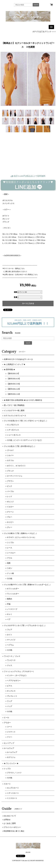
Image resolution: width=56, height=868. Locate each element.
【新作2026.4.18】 (14, 379)
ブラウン (10, 481)
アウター (7, 723)
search (36, 5)
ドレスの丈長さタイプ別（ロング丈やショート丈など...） (26, 421)
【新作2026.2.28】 (14, 389)
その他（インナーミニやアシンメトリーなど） (25, 440)
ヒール (6, 718)
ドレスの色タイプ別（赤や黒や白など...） (20, 446)
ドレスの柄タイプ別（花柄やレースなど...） (21, 533)
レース (10, 548)
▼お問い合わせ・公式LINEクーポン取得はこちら (20, 275)
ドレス (10, 665)
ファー (10, 737)
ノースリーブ (12, 609)
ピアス (10, 686)
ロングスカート (13, 788)
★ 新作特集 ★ (9, 370)
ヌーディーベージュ (15, 476)
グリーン (10, 512)
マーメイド (11, 640)
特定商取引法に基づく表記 (14, 831)
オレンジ (10, 502)
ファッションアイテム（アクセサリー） (19, 671)
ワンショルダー (13, 594)
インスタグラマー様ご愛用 (14, 411)
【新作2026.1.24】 (14, 394)
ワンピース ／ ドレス (12, 656)
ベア (9, 619)
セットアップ (9, 743)
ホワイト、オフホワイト (16, 466)
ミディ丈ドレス (13, 430)
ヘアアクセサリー (14, 681)
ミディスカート (13, 793)
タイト (10, 635)
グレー (10, 527)
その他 (10, 579)
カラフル (10, 461)
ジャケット (11, 732)
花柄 (9, 563)
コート (10, 727)
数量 (16, 297)
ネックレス (11, 691)
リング (10, 701)
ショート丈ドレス (14, 435)
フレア (10, 630)
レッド (10, 497)
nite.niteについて (10, 816)
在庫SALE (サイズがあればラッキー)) (18, 359)
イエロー (10, 507)
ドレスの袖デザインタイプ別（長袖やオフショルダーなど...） (28, 585)
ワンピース (11, 660)
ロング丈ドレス (13, 425)
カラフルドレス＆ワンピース (15, 416)
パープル (10, 491)
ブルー (10, 517)
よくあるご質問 (10, 823)
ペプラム (10, 645)
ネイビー (10, 522)
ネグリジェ (11, 757)
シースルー (11, 553)
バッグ (10, 706)
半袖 (9, 604)
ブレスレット (12, 696)
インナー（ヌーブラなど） (17, 675)
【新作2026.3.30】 (14, 384)
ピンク (10, 486)
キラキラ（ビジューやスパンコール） (21, 537)
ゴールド (10, 450)
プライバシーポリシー (12, 827)
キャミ (10, 614)
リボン (10, 568)
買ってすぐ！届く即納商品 (14, 405)
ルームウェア (9, 748)
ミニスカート (12, 798)
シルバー (10, 455)
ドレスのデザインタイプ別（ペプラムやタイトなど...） (25, 625)
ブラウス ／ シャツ (14, 773)
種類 (16, 292)
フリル (10, 558)
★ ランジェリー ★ (11, 763)
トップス (7, 769)
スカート (7, 784)
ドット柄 (10, 573)
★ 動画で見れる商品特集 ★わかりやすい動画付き (23, 400)
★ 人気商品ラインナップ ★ (15, 364)
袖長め (10, 599)
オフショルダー (13, 589)
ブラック (10, 471)
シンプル (10, 543)
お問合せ (7, 820)
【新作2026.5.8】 (13, 374)
